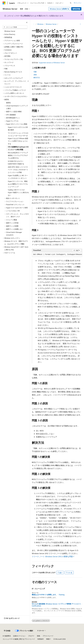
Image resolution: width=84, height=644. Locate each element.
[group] (57, 255)
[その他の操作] (80, 24)
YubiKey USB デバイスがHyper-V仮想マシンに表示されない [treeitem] (18, 192)
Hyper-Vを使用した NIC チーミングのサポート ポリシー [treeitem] (18, 177)
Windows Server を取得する (59, 9)
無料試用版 (76, 9)
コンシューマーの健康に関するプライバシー (18, 639)
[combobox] (15, 27)
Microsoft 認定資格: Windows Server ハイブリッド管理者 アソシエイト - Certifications (57, 605)
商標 (48, 639)
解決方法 (37, 77)
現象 (35, 72)
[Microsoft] (4, 3)
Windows (40, 24)
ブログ (30, 636)
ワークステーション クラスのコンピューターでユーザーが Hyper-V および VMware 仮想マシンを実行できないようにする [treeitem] (18, 138)
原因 (35, 75)
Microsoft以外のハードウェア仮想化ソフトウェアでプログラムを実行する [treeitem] (18, 155)
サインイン (78, 3)
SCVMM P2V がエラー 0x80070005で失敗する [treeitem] (16, 163)
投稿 (38, 636)
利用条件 (41, 639)
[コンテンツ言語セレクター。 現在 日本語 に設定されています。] (7, 631)
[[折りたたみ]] (27, 22)
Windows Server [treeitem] (10, 31)
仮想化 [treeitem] (8, 103)
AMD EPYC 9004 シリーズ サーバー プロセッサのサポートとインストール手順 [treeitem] (18, 170)
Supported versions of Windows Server (52, 63)
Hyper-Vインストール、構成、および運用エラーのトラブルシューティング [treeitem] (18, 184)
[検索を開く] (71, 3)
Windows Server (51, 24)
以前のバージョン (19, 636)
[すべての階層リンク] (34, 24)
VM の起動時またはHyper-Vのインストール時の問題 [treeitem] (18, 148)
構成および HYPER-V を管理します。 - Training (48, 595)
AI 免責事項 (7, 636)
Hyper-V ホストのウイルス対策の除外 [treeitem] (18, 129)
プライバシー (47, 636)
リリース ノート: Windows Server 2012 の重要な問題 (52, 556)
